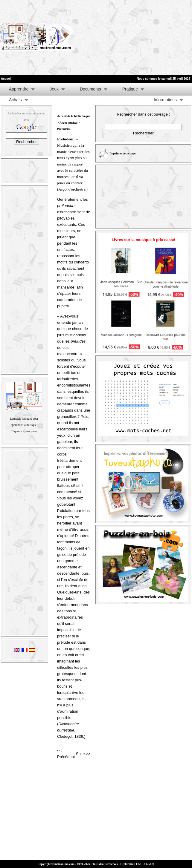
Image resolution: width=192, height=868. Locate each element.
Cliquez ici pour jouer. (24, 431)
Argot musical (68, 123)
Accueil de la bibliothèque (74, 116)
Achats (15, 100)
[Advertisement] (120, 37)
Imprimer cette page (122, 153)
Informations (165, 100)
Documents (90, 89)
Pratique (130, 89)
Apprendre (19, 89)
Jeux (54, 89)
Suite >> (83, 754)
